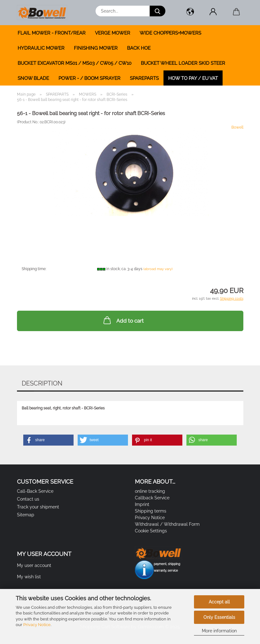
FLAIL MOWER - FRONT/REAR (52, 33)
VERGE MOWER (113, 33)
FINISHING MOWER (96, 48)
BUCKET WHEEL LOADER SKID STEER (183, 63)
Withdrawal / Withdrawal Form (167, 524)
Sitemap (26, 515)
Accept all (219, 602)
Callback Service (152, 498)
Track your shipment (38, 507)
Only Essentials (219, 617)
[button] (190, 13)
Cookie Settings (151, 531)
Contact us (28, 499)
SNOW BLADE (33, 78)
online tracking (150, 491)
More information (219, 631)
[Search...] (158, 11)
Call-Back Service (35, 491)
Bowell (237, 127)
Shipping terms (151, 511)
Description (42, 383)
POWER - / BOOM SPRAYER (89, 78)
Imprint (142, 504)
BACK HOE (139, 48)
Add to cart (123, 320)
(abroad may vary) (158, 269)
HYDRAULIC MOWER (41, 48)
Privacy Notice (37, 625)
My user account (34, 565)
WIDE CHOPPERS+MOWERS (170, 33)
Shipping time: (34, 269)
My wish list (29, 577)
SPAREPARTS (144, 78)
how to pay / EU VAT (193, 78)
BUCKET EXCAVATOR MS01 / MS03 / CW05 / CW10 (75, 63)
